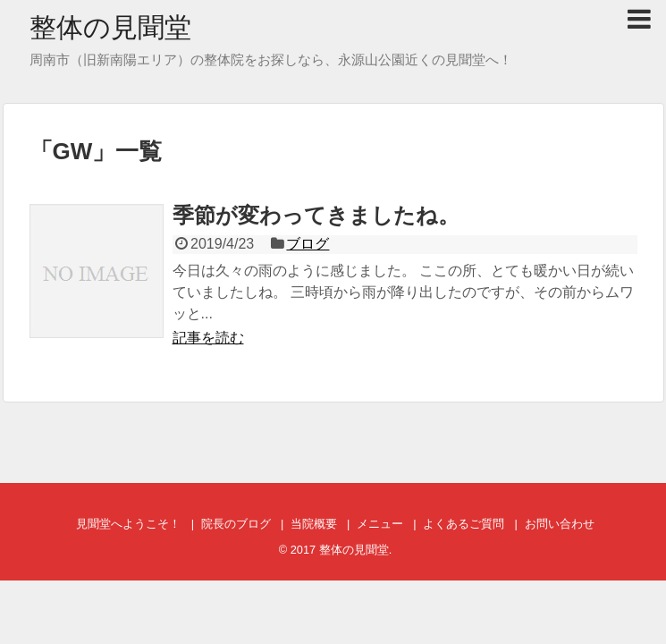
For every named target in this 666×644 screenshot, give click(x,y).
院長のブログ (236, 524)
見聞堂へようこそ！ (128, 524)
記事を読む (208, 338)
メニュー (380, 524)
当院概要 (314, 524)
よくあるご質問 (464, 524)
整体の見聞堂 (110, 27)
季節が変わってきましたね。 (316, 215)
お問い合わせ (560, 524)
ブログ (308, 244)
